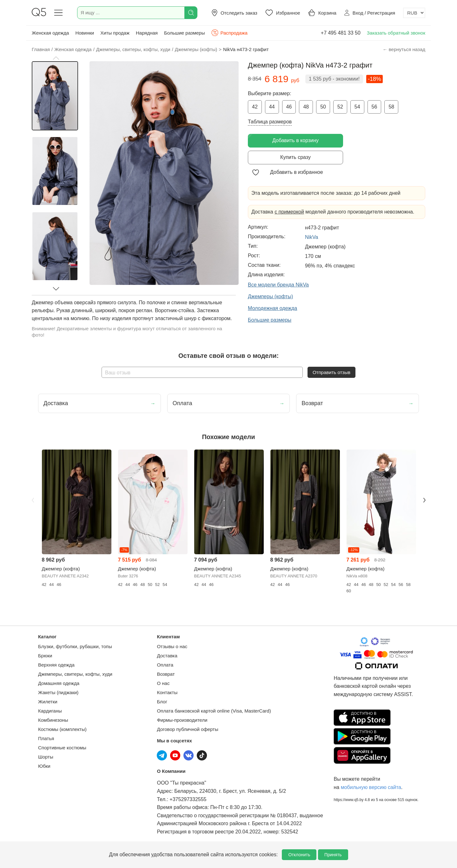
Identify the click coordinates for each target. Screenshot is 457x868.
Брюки (45, 656)
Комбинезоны (53, 720)
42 (255, 107)
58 (391, 107)
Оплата (165, 665)
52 (340, 107)
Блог (162, 702)
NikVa (312, 237)
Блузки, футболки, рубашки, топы (75, 646)
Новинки (85, 33)
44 (272, 107)
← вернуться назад (404, 49)
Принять (333, 855)
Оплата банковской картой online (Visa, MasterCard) (214, 711)
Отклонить (299, 855)
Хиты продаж (115, 33)
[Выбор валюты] (414, 13)
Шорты (46, 757)
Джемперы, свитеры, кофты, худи (75, 674)
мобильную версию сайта (371, 787)
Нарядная (147, 33)
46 (289, 107)
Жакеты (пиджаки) (58, 692)
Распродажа (229, 33)
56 (374, 107)
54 (357, 107)
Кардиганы (50, 711)
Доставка (167, 656)
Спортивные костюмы (62, 748)
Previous (33, 500)
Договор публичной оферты (187, 729)
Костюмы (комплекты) (62, 729)
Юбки (44, 766)
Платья (46, 738)
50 (323, 107)
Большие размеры (185, 33)
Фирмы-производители (182, 720)
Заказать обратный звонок (396, 33)
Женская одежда (50, 33)
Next (424, 500)
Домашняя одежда (59, 683)
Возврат (166, 674)
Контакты (167, 692)
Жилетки (48, 702)
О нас (163, 683)
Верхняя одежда (56, 665)
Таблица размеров (270, 122)
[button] (56, 58)
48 (306, 107)
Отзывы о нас (172, 646)
